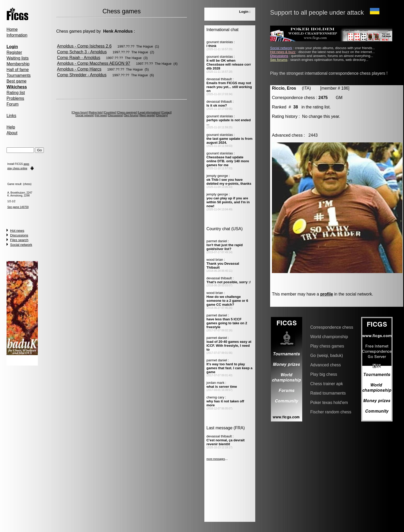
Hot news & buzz (283, 52)
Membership (18, 64)
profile (327, 294)
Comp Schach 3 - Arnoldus (82, 52)
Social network (21, 245)
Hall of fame (18, 70)
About (12, 133)
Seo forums (131, 115)
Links (11, 116)
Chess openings (127, 112)
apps (26, 164)
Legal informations (149, 112)
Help (11, 127)
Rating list (16, 93)
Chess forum (80, 112)
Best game (16, 81)
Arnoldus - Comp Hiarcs (79, 69)
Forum (13, 104)
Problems (15, 98)
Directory (162, 115)
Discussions (19, 235)
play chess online (17, 168)
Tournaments (19, 75)
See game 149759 (18, 207)
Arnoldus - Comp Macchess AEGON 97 (94, 63)
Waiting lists (18, 58)
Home (12, 29)
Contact (166, 112)
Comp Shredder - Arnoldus (82, 75)
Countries (110, 112)
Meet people (147, 115)
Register (14, 52)
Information (17, 35)
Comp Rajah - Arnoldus (79, 58)
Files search (19, 240)
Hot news (17, 231)
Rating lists (96, 112)
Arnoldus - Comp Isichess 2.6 (84, 46)
